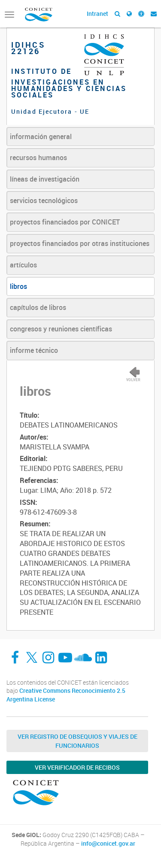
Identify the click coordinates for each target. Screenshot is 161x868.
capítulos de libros (38, 307)
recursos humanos (38, 158)
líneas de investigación (45, 179)
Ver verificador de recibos (77, 767)
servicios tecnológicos (44, 200)
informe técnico (34, 350)
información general (41, 137)
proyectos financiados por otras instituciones (80, 243)
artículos (23, 265)
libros (18, 286)
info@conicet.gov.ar (108, 844)
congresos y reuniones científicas (61, 329)
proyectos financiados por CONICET (65, 222)
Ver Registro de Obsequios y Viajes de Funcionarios (77, 741)
